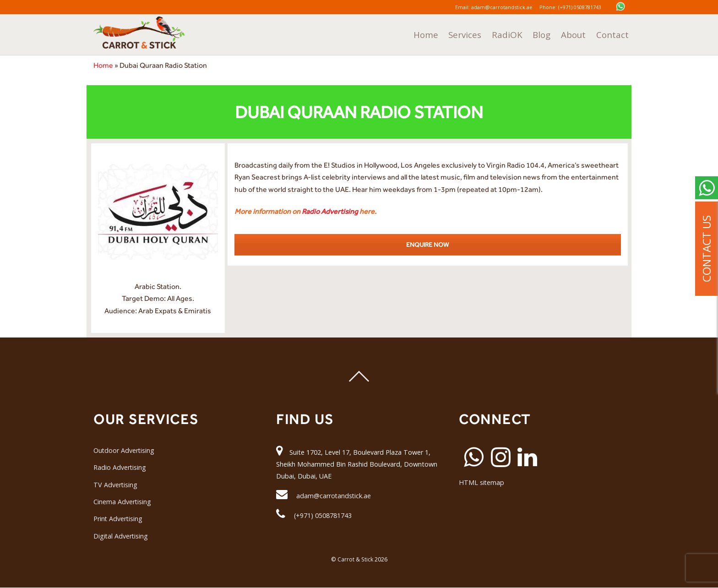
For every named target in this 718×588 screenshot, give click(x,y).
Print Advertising (118, 519)
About (580, 33)
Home (452, 33)
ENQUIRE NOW (427, 245)
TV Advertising (116, 485)
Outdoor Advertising (124, 450)
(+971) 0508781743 (323, 515)
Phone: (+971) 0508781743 (574, 7)
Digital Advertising (121, 536)
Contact (615, 33)
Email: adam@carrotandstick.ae (490, 7)
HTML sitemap (482, 482)
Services (487, 33)
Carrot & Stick (355, 559)
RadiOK (523, 33)
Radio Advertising (330, 211)
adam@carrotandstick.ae (334, 496)
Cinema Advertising (122, 502)
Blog (553, 33)
